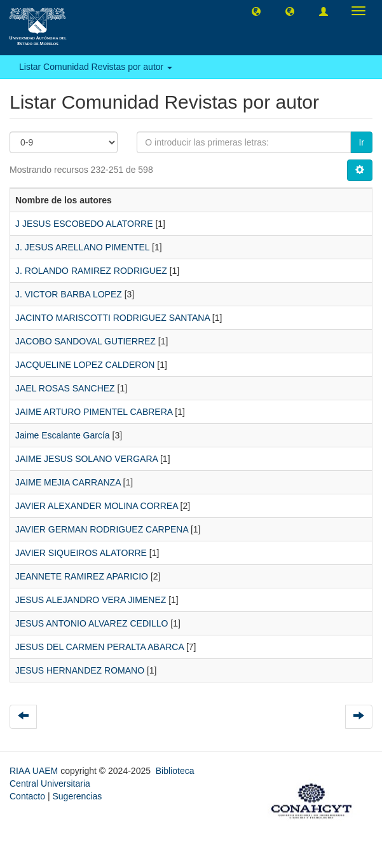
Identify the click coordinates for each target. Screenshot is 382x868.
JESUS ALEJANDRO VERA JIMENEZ (91, 600)
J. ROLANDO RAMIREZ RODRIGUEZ (91, 271)
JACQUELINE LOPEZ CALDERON (85, 365)
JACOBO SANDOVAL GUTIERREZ (85, 341)
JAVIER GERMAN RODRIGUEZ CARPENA (102, 529)
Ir (361, 142)
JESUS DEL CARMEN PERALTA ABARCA (99, 647)
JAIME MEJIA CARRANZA (68, 482)
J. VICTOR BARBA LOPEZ (69, 294)
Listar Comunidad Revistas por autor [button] (96, 67)
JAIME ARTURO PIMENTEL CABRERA (94, 412)
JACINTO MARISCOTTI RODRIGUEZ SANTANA (113, 318)
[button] (256, 11)
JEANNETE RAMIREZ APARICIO (82, 576)
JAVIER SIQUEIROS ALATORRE (81, 553)
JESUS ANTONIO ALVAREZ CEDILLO (92, 623)
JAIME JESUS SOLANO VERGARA (86, 459)
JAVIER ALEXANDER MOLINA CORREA (97, 506)
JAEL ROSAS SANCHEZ (65, 388)
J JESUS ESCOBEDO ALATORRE (84, 224)
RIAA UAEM (35, 771)
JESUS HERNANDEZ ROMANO (80, 670)
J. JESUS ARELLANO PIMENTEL (82, 247)
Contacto (27, 796)
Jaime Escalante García (63, 435)
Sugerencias (77, 796)
